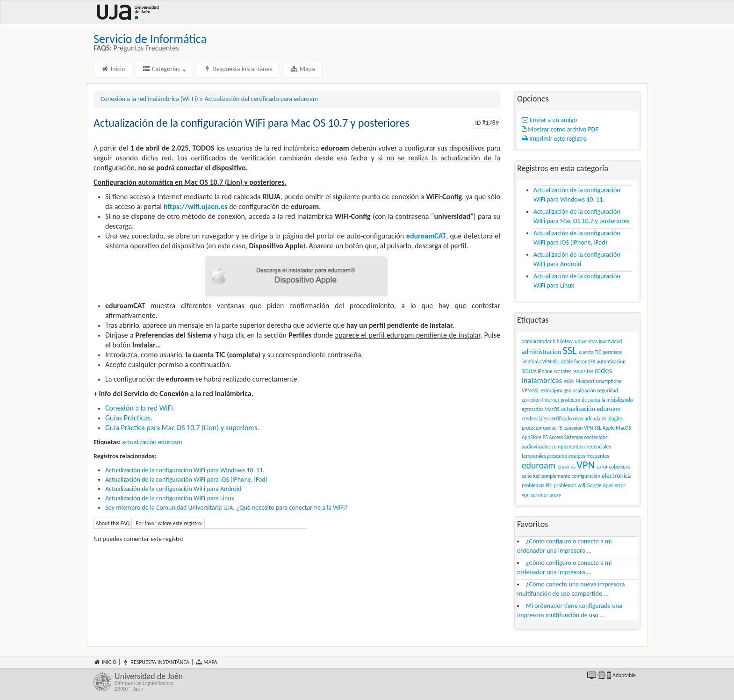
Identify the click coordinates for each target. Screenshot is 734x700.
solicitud (531, 476)
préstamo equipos (566, 456)
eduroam (539, 465)
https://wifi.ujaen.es (196, 206)
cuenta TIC (590, 352)
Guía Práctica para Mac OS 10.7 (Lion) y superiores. (182, 428)
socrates (562, 371)
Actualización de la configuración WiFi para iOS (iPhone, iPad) (186, 480)
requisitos (583, 371)
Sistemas (574, 437)
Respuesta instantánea (238, 69)
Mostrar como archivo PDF (560, 129)
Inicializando (619, 400)
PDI (549, 485)
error (602, 467)
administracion (541, 352)
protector (532, 428)
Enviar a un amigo (549, 120)
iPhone (545, 371)
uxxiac (549, 428)
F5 (560, 428)
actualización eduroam (152, 442)
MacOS (552, 409)
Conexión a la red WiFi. (140, 408)
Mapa (302, 69)
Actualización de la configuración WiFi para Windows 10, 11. (185, 470)
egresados (533, 409)
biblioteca (563, 341)
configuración (586, 476)
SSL (569, 350)
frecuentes (597, 456)
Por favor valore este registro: (169, 523)
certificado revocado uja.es (578, 419)
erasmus (567, 467)
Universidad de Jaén (237, 682)
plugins (615, 419)
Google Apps (600, 485)
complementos (568, 447)
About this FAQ (113, 523)
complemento (556, 476)
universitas (586, 341)
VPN (586, 465)
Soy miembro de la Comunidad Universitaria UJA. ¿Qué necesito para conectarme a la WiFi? (227, 508)
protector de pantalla (583, 400)
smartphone (608, 381)
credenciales (535, 419)
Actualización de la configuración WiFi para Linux (170, 498)
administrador (537, 341)
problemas (533, 485)
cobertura (620, 467)
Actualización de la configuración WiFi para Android (173, 489)
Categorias (164, 69)
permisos (612, 352)
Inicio (113, 69)
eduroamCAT (426, 236)
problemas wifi (570, 485)
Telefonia (531, 361)
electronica (616, 476)
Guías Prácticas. (129, 418)
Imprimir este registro (554, 139)
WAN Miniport (579, 381)
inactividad (611, 341)
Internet (551, 400)
